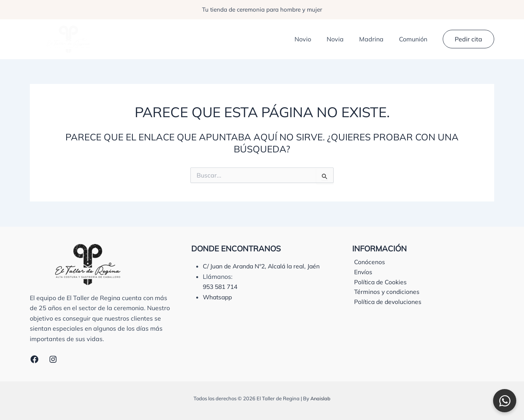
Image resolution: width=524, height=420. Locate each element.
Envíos (361, 272)
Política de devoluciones (387, 303)
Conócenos (368, 262)
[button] (468, 39)
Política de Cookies (379, 283)
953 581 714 (222, 297)
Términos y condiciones (385, 293)
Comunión (415, 39)
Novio (314, 39)
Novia (343, 39)
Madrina (376, 39)
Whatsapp (218, 307)
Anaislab (320, 398)
